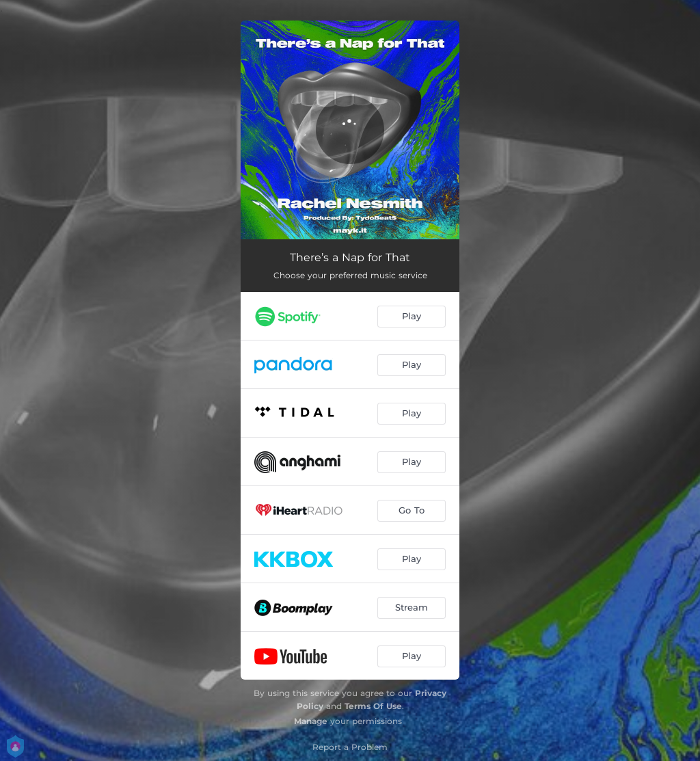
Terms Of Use (373, 706)
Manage (311, 721)
